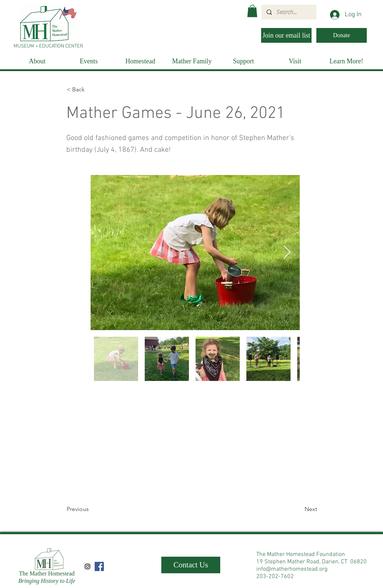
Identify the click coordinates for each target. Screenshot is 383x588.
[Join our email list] (286, 35)
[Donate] (342, 35)
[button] (252, 11)
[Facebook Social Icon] (99, 566)
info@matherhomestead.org (292, 569)
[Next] (299, 509)
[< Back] (91, 90)
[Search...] (289, 12)
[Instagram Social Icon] (87, 566)
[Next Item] (287, 253)
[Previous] (91, 509)
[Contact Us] (191, 565)
